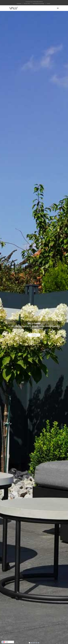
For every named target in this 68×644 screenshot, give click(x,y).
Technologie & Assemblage (38, 4)
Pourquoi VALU (27, 4)
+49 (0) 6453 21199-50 (38, 2)
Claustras (34, 335)
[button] (8, 642)
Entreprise (19, 4)
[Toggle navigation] (58, 8)
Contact (48, 4)
